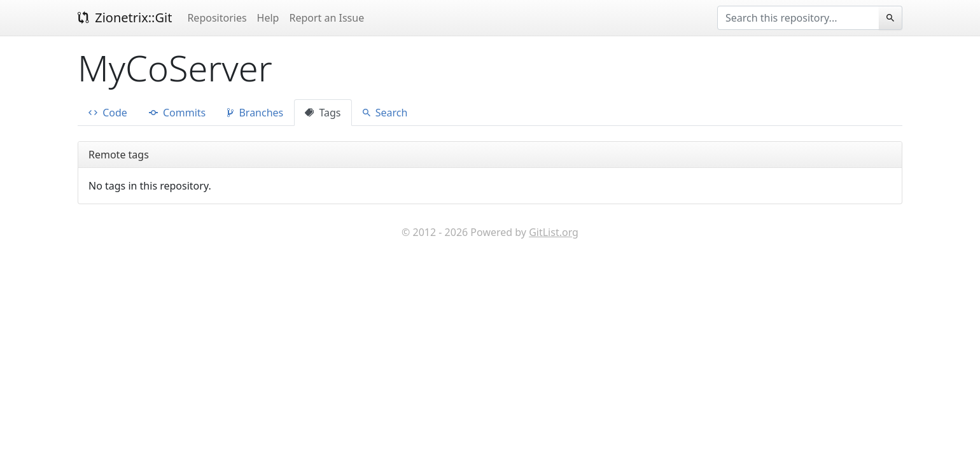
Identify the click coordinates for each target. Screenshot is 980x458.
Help (268, 18)
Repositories (217, 18)
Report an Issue (326, 18)
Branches (255, 113)
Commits (177, 113)
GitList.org (554, 232)
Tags (323, 113)
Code (108, 113)
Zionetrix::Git (125, 17)
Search (385, 113)
